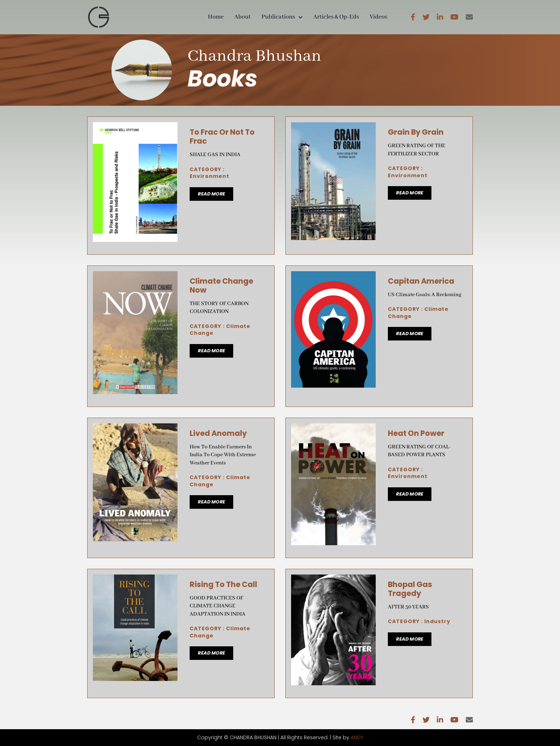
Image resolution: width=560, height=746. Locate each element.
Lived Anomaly (218, 433)
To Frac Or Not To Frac (222, 136)
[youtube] (454, 17)
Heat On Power (416, 433)
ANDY (357, 737)
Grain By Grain (416, 132)
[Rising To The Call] (135, 579)
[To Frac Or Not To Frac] (135, 127)
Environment (209, 176)
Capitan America (421, 281)
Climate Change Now (221, 285)
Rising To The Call (223, 584)
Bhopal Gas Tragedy (410, 589)
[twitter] (426, 17)
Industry (437, 621)
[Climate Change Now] (135, 276)
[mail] (469, 17)
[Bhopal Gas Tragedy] (333, 579)
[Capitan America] (333, 276)
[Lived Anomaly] (135, 428)
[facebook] (413, 17)
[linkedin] (440, 17)
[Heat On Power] (333, 428)
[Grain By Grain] (333, 127)
